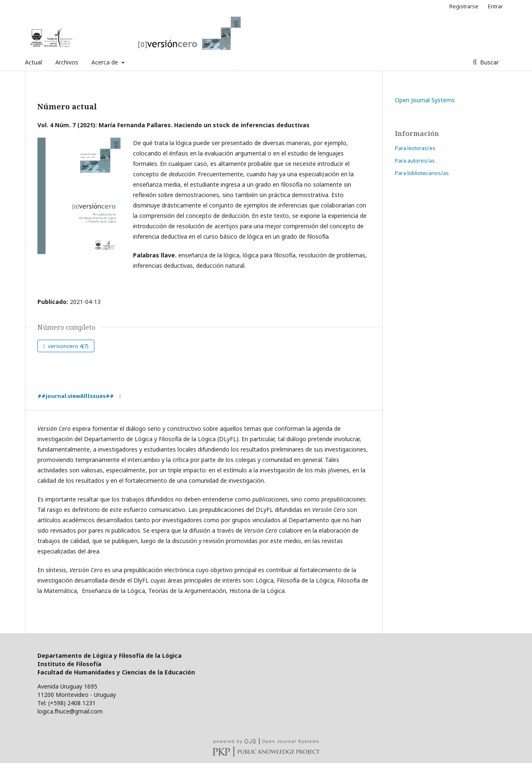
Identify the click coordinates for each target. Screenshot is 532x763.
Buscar (489, 62)
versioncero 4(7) (68, 346)
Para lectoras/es (415, 148)
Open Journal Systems (425, 100)
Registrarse (464, 6)
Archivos (67, 62)
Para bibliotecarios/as (422, 173)
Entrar (495, 6)
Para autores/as (415, 161)
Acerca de (106, 62)
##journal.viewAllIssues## (76, 396)
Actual (33, 62)
